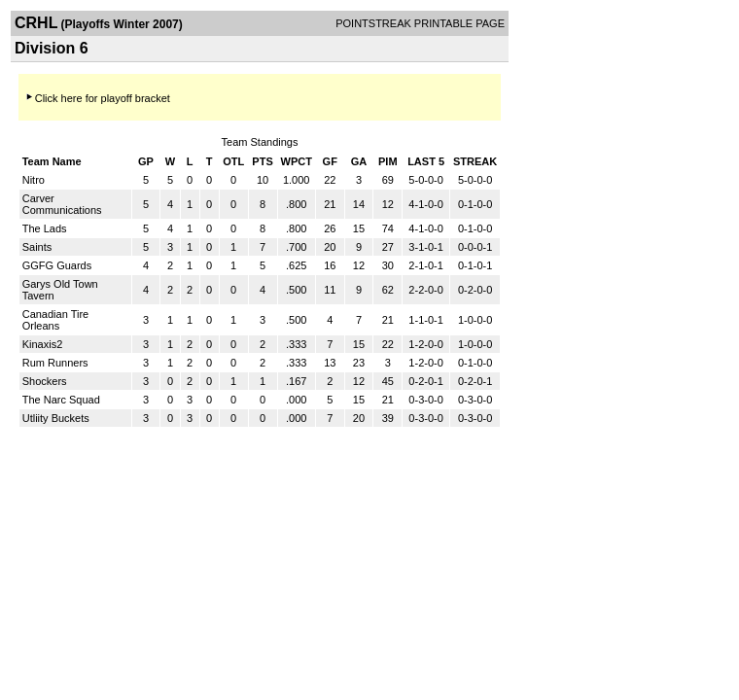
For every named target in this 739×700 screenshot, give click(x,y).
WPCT (297, 161)
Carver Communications (62, 204)
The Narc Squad (61, 400)
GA (359, 161)
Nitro (34, 180)
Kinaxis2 (43, 344)
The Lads (45, 228)
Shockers (45, 381)
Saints (37, 247)
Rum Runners (55, 363)
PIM (388, 161)
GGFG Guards (57, 265)
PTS (262, 161)
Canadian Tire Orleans (56, 320)
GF (330, 161)
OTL (233, 161)
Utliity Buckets (56, 418)
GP (146, 161)
